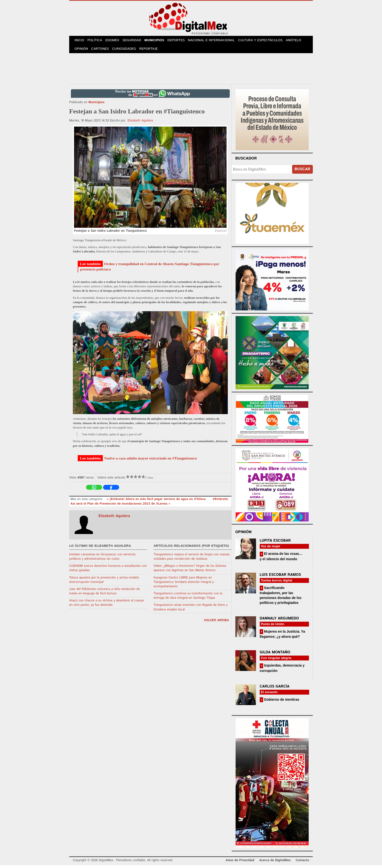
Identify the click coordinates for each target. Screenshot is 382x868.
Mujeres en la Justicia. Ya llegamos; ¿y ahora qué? (282, 637)
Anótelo (298, 41)
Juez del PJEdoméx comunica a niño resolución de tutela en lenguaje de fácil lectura (105, 594)
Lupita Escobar (275, 543)
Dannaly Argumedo (279, 621)
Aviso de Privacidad (240, 863)
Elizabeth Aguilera (140, 123)
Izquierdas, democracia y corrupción (282, 671)
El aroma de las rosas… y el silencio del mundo (281, 559)
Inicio (80, 41)
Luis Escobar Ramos (280, 577)
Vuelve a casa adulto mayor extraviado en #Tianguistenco (150, 461)
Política (96, 41)
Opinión (82, 51)
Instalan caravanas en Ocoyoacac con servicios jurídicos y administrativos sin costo (102, 559)
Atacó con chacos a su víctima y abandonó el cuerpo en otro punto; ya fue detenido (107, 605)
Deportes (181, 41)
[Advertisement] (191, 70)
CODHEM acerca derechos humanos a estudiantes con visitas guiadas (108, 571)
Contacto (302, 863)
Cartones (101, 51)
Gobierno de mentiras (281, 702)
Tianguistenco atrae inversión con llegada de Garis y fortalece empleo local (191, 610)
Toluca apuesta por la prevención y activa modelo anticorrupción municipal (104, 582)
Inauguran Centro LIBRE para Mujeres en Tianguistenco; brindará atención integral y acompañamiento (184, 584)
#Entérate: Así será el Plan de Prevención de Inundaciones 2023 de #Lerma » (149, 504)
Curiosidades (126, 51)
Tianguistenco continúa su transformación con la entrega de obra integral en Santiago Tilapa (188, 598)
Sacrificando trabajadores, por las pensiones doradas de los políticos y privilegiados (281, 598)
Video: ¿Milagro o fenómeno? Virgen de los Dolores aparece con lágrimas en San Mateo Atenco (190, 571)
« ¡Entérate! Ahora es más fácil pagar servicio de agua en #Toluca (157, 502)
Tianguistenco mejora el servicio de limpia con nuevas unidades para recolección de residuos (191, 559)
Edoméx (115, 41)
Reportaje (151, 51)
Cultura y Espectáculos (265, 41)
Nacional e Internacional (216, 41)
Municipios (158, 41)
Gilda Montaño (275, 655)
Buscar (302, 172)
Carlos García (275, 689)
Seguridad (135, 41)
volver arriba (216, 623)
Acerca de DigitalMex (275, 863)
